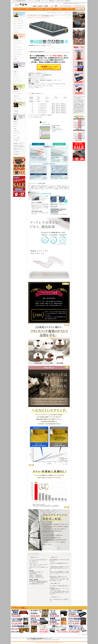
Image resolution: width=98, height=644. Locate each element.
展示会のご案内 (49, 9)
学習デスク (17, 91)
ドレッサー (17, 83)
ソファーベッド (18, 48)
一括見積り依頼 (39, 9)
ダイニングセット (18, 19)
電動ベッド (17, 72)
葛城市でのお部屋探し (19, 146)
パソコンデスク (18, 94)
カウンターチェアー (19, 26)
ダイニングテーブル (19, 21)
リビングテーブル (18, 43)
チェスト (16, 109)
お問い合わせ (70, 9)
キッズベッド (17, 79)
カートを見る (80, 9)
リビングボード (18, 41)
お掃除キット (17, 140)
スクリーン (17, 57)
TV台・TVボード (18, 54)
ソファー (16, 45)
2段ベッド (17, 74)
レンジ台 (16, 30)
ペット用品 (17, 138)
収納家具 (16, 111)
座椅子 (16, 59)
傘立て (16, 126)
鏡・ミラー (17, 124)
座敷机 (16, 122)
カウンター (17, 33)
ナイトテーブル (18, 81)
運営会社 (59, 9)
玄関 (15, 129)
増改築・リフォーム (19, 143)
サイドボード (17, 52)
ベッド (16, 70)
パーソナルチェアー (19, 50)
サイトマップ (82, 3)
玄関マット (17, 131)
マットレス (17, 76)
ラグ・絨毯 (17, 61)
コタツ (16, 135)
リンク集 (16, 152)
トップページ (18, 9)
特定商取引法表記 (68, 3)
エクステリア (17, 133)
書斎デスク (17, 96)
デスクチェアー (18, 98)
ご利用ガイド (28, 9)
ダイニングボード (18, 28)
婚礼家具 (16, 114)
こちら (60, 599)
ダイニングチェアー (19, 23)
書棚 (15, 101)
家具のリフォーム (18, 149)
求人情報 (75, 3)
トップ (49, 12)
